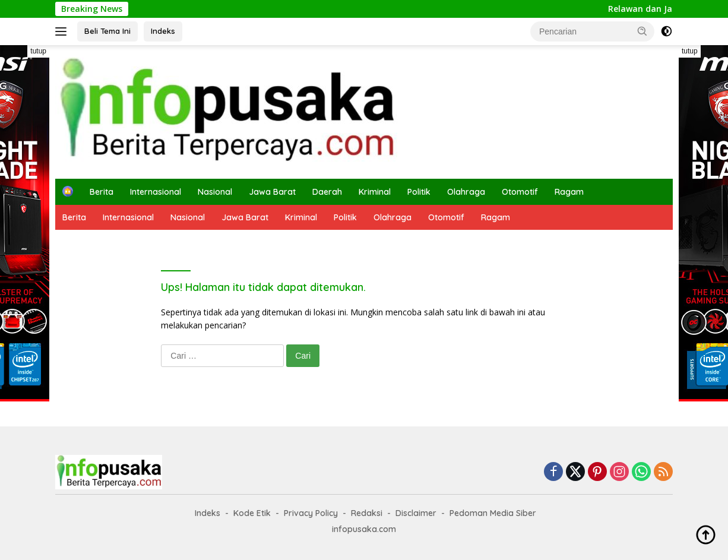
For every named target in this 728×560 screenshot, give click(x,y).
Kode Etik (252, 513)
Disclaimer (416, 513)
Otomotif (520, 192)
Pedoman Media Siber (493, 513)
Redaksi (367, 513)
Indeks (163, 31)
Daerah (327, 192)
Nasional (215, 192)
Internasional (156, 192)
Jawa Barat (272, 192)
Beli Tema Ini (107, 31)
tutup (38, 51)
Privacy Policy (311, 513)
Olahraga (466, 192)
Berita (102, 192)
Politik (419, 192)
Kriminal (375, 192)
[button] (642, 31)
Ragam (569, 192)
